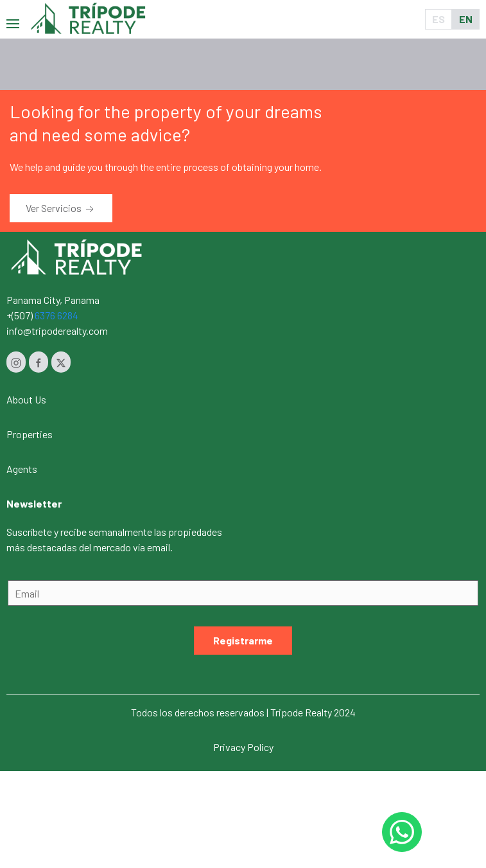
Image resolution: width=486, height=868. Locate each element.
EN (466, 19)
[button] (13, 19)
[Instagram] (16, 362)
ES (438, 19)
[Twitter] (61, 362)
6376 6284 (56, 315)
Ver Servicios (61, 209)
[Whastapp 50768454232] (402, 832)
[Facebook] (39, 362)
